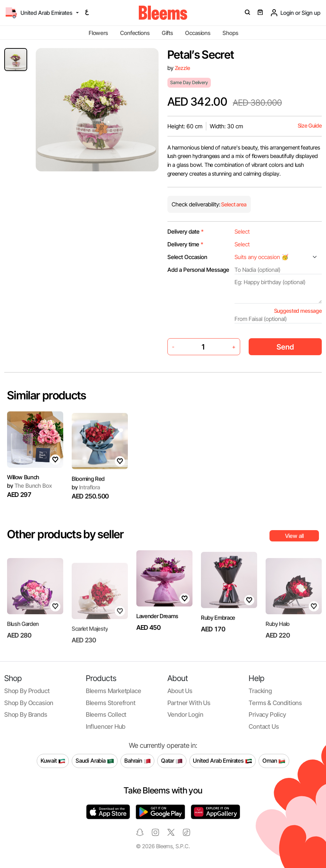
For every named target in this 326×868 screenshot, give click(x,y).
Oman (274, 761)
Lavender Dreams (157, 620)
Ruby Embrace (218, 636)
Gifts (167, 33)
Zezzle (182, 68)
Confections (135, 33)
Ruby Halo (278, 641)
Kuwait (53, 761)
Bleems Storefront (111, 703)
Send (285, 347)
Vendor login (185, 714)
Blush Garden (23, 641)
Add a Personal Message (198, 270)
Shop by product (27, 691)
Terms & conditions (275, 703)
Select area (233, 204)
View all (294, 536)
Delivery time (185, 244)
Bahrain (138, 761)
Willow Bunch (23, 481)
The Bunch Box (29, 489)
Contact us (264, 726)
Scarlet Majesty (90, 643)
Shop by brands (26, 714)
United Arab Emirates (223, 761)
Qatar (172, 761)
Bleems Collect (106, 714)
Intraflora (86, 506)
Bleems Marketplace (114, 691)
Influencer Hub (106, 726)
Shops (230, 33)
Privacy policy (267, 714)
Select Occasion (187, 257)
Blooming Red (88, 498)
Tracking (260, 691)
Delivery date (186, 231)
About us (180, 691)
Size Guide (310, 126)
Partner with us (189, 703)
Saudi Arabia (95, 761)
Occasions (198, 33)
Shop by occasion (29, 703)
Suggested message (298, 311)
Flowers (98, 33)
